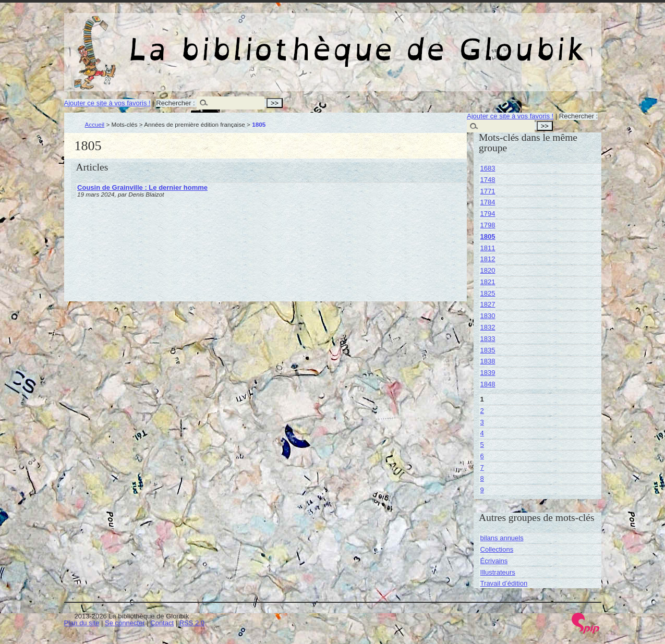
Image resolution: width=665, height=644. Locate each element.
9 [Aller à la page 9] (482, 490)
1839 (488, 373)
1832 (488, 327)
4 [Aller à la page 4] (482, 433)
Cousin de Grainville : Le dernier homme (142, 187)
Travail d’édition (504, 583)
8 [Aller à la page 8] (482, 478)
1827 (488, 304)
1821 (488, 282)
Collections (497, 549)
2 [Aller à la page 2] (482, 411)
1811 (488, 248)
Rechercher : (175, 103)
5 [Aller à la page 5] (482, 445)
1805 (488, 236)
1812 (488, 259)
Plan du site (82, 623)
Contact (162, 623)
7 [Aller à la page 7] (482, 467)
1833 (488, 339)
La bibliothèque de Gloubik (443, 41)
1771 (488, 191)
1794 (488, 214)
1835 (488, 350)
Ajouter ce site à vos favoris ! (107, 103)
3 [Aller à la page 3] (482, 422)
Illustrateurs (498, 572)
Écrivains (494, 561)
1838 (488, 361)
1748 (488, 180)
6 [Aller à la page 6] (482, 456)
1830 (488, 316)
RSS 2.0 (192, 623)
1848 (488, 384)
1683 (488, 168)
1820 (488, 270)
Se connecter (125, 623)
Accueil (95, 124)
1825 (488, 293)
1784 (488, 202)
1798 (488, 225)
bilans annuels (502, 538)
